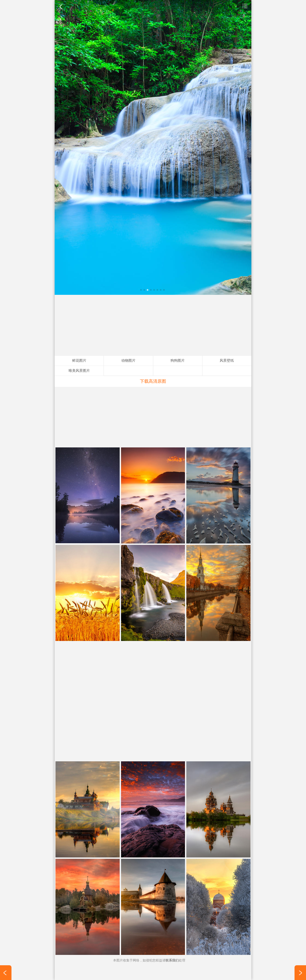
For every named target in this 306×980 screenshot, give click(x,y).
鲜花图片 (79, 360)
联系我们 (172, 960)
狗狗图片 (178, 360)
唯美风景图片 (79, 371)
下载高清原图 (153, 381)
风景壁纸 (245, 6)
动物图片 (128, 360)
